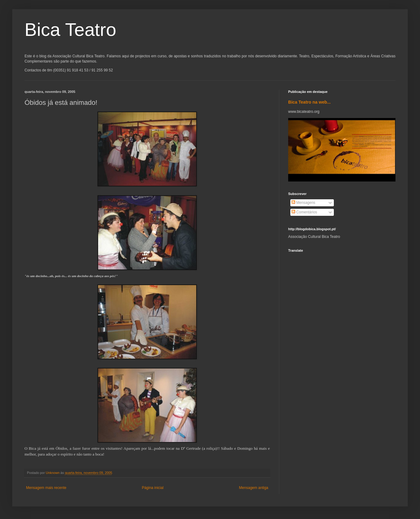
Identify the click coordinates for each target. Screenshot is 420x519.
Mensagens (303, 203)
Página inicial (153, 488)
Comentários (304, 212)
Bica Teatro (70, 30)
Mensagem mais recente (46, 488)
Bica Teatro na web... (309, 102)
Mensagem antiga (254, 488)
